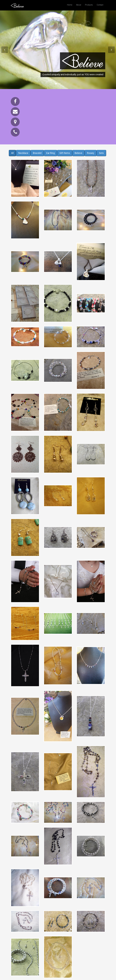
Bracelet (37, 153)
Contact (100, 5)
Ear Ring (51, 153)
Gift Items (65, 153)
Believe (78, 153)
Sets (101, 153)
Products (89, 5)
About (79, 5)
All (12, 153)
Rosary (91, 153)
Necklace (23, 153)
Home (70, 5)
